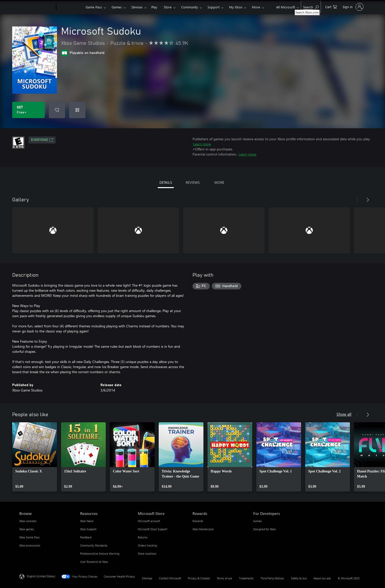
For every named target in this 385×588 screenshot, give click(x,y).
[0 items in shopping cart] (331, 6)
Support (213, 7)
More (256, 7)
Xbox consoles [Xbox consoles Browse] (28, 521)
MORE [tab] (219, 182)
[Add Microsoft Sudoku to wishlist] (57, 110)
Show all (344, 414)
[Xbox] (70, 7)
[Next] (368, 200)
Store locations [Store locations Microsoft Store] (147, 554)
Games (117, 7)
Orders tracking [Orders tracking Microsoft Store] (147, 545)
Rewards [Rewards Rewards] (198, 521)
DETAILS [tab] (166, 182)
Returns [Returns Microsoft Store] (143, 537)
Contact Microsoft (170, 578)
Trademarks (246, 578)
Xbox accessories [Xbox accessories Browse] (30, 545)
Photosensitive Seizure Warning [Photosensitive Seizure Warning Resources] (100, 554)
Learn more (202, 144)
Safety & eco (299, 578)
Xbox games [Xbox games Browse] (27, 529)
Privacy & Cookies (199, 578)
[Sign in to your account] (353, 7)
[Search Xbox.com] (311, 6)
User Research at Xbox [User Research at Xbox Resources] (94, 562)
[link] (35, 457)
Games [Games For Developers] (258, 521)
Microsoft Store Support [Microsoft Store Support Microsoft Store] (153, 529)
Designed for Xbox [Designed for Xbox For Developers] (264, 529)
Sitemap (147, 578)
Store (168, 7)
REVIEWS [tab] (193, 182)
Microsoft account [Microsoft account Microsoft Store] (149, 521)
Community (190, 7)
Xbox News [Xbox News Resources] (87, 521)
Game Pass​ (94, 7)
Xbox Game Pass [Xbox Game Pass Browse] (29, 537)
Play (154, 7)
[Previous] (358, 200)
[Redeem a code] (77, 110)
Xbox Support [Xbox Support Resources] (88, 529)
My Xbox (236, 7)
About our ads (322, 578)
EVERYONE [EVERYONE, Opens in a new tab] (42, 140)
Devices (137, 7)
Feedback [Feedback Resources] (86, 537)
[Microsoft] (37, 7)
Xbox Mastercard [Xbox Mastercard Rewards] (203, 529)
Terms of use (225, 578)
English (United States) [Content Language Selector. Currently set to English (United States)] (41, 576)
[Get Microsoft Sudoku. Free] (28, 110)
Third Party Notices (272, 578)
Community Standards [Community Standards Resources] (94, 545)
